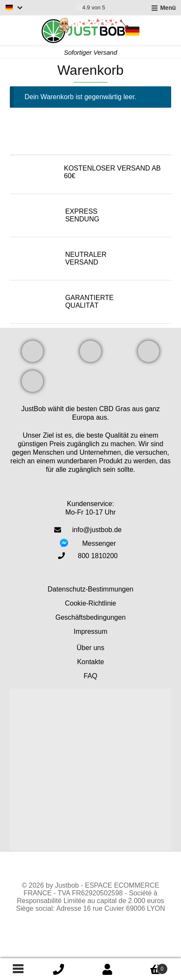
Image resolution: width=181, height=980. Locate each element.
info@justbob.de (97, 530)
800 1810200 (98, 556)
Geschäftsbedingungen (91, 617)
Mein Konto (108, 969)
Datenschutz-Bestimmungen (91, 589)
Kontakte (90, 662)
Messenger (99, 543)
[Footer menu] (17, 969)
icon (59, 969)
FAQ (90, 676)
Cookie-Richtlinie (90, 603)
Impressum (90, 631)
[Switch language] (14, 7)
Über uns (91, 648)
